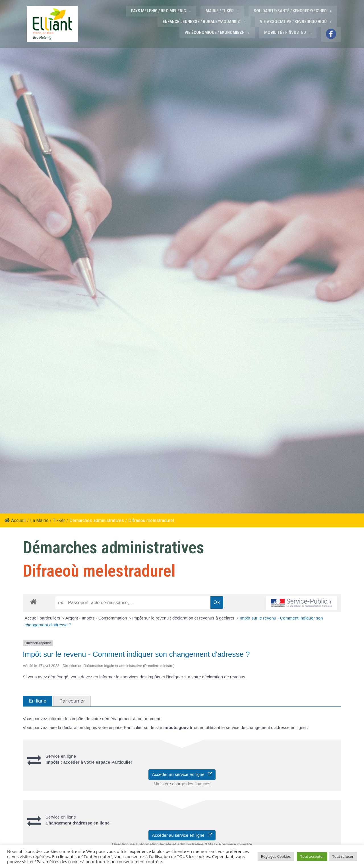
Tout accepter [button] (312, 856)
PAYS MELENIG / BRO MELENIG (161, 11)
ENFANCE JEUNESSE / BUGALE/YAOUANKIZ (204, 21)
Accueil (15, 520)
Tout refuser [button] (343, 856)
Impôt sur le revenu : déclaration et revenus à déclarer (184, 617)
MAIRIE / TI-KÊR (223, 11)
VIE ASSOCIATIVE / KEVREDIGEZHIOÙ (296, 21)
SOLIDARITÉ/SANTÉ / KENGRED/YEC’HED (293, 11)
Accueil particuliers (43, 617)
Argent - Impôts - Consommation (97, 617)
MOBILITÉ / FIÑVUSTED (288, 32)
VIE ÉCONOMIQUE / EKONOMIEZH (217, 32)
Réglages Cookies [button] (276, 856)
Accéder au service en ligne (182, 774)
